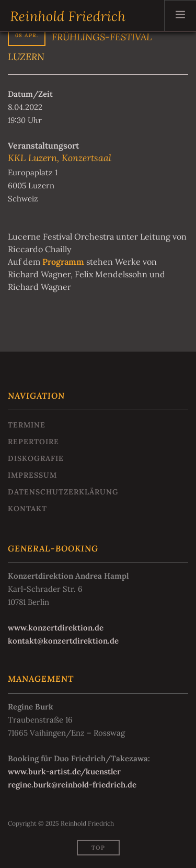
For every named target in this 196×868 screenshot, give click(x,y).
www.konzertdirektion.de (56, 628)
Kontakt (27, 509)
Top (98, 848)
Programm (63, 262)
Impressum (32, 475)
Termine (27, 425)
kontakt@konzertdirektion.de (63, 641)
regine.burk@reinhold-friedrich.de (72, 785)
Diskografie (36, 458)
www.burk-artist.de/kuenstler (64, 771)
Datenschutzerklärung (63, 492)
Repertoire (33, 442)
